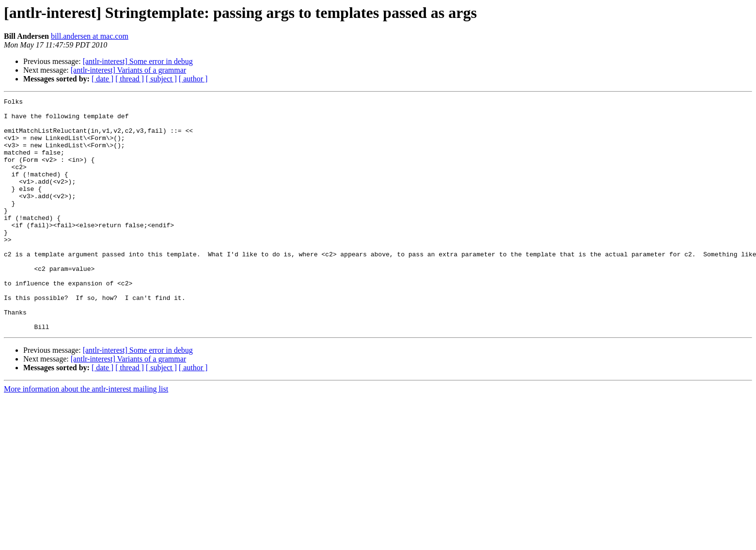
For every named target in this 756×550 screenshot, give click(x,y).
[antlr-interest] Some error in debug (138, 61)
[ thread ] (130, 79)
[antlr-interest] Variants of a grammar (128, 70)
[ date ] (102, 79)
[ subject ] (161, 79)
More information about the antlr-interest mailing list (86, 435)
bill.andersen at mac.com (90, 36)
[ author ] (193, 79)
